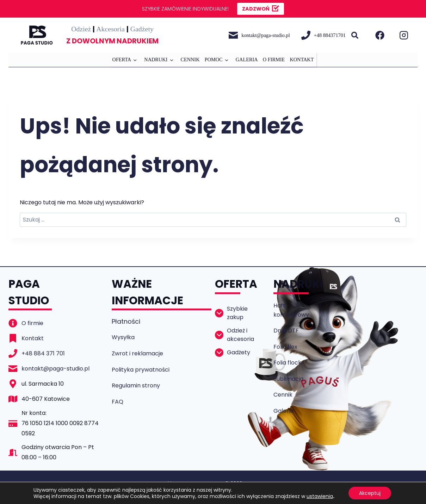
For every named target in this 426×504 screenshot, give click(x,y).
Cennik (283, 395)
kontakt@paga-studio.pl (55, 369)
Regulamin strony (136, 385)
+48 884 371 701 (43, 353)
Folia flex (285, 347)
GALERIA (247, 60)
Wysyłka (123, 337)
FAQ (118, 402)
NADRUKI (156, 60)
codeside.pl (227, 492)
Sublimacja (288, 379)
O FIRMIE (274, 60)
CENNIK (190, 60)
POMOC (214, 60)
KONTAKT (302, 60)
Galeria (283, 411)
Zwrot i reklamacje (137, 353)
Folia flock (287, 363)
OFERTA (122, 60)
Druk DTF (286, 331)
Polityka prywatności (141, 370)
